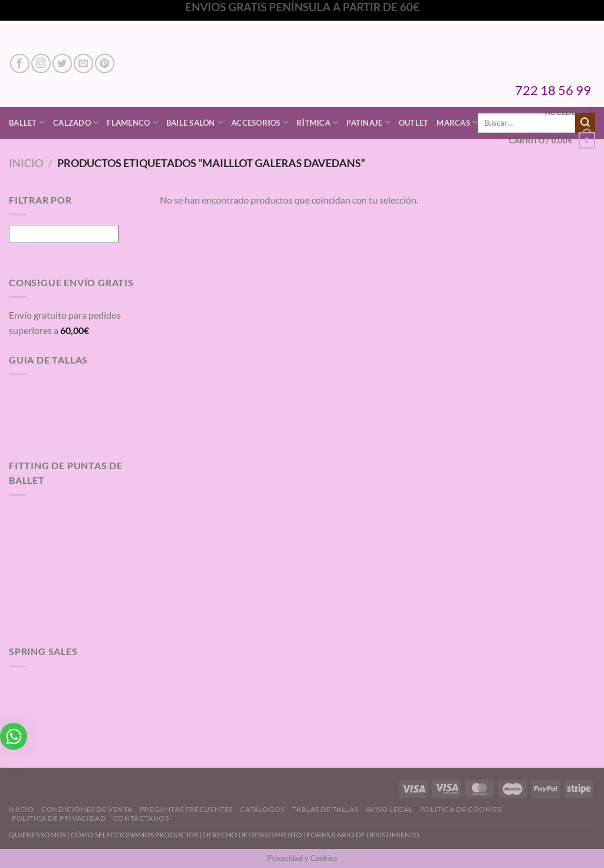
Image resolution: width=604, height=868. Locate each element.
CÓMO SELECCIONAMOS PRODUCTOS (134, 835)
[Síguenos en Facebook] (20, 63)
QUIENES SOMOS (37, 835)
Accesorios (260, 122)
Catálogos (262, 809)
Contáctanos (141, 818)
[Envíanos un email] (83, 63)
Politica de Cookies (461, 809)
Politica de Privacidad (59, 818)
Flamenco (132, 122)
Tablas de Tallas (325, 809)
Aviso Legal (389, 809)
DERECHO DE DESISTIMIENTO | (255, 835)
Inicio (26, 163)
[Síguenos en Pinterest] (105, 63)
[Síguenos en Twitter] (62, 63)
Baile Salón (195, 122)
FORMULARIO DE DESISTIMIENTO (363, 835)
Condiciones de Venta (87, 809)
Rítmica (317, 122)
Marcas (457, 122)
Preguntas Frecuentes (186, 809)
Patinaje (368, 122)
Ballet (27, 122)
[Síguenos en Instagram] (41, 63)
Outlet (414, 123)
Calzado (76, 122)
